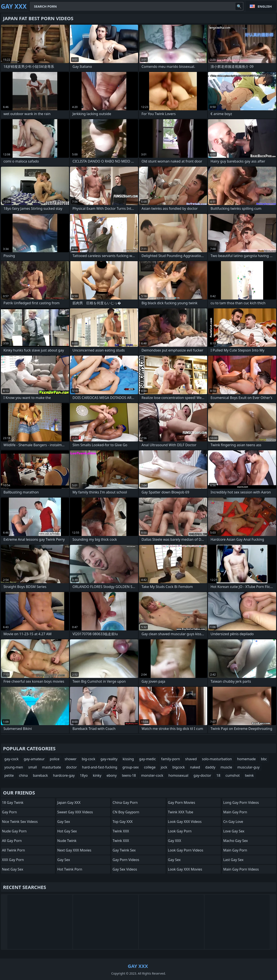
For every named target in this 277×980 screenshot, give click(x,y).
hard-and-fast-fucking (100, 767)
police (55, 759)
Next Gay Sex (13, 869)
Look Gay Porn (180, 831)
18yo (84, 775)
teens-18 (129, 775)
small (32, 767)
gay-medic (148, 759)
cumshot (233, 775)
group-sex (131, 767)
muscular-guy (248, 767)
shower (71, 759)
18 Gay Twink (13, 803)
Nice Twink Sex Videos (20, 822)
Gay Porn (9, 812)
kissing (128, 759)
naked (195, 767)
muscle (226, 767)
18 (218, 775)
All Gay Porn (12, 841)
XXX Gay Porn (13, 860)
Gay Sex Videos (125, 869)
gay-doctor (202, 775)
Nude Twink (67, 841)
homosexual (178, 775)
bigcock (179, 767)
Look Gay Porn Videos (186, 850)
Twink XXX (121, 831)
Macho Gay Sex (235, 841)
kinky (97, 775)
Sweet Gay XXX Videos (75, 812)
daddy (210, 767)
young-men (14, 767)
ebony (112, 775)
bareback (40, 775)
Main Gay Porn (235, 812)
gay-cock (11, 759)
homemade (246, 759)
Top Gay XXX (123, 822)
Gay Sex (64, 822)
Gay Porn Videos (126, 860)
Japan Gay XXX (69, 803)
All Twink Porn (13, 850)
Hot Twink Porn (70, 869)
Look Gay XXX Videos (185, 822)
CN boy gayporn (126, 812)
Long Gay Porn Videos (241, 803)
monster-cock (152, 775)
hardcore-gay (64, 775)
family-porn (170, 759)
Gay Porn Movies (182, 803)
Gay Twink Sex (124, 850)
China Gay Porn (125, 803)
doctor (72, 767)
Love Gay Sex (234, 831)
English (265, 6)
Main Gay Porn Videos (241, 869)
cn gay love (233, 822)
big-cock (89, 759)
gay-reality (109, 759)
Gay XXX (175, 841)
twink (249, 775)
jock (164, 767)
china (23, 775)
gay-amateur (34, 759)
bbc (264, 759)
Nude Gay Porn (14, 831)
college (150, 767)
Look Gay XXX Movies (185, 869)
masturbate (52, 767)
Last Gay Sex (233, 860)
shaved (191, 759)
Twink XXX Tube (181, 812)
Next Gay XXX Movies (74, 850)
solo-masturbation (217, 759)
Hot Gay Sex (67, 831)
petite (9, 775)
